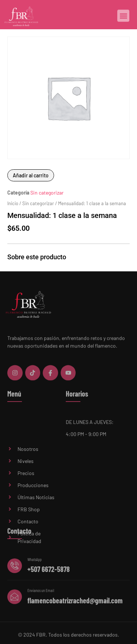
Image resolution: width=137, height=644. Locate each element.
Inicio (13, 203)
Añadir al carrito (31, 175)
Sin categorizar (47, 193)
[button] (123, 16)
